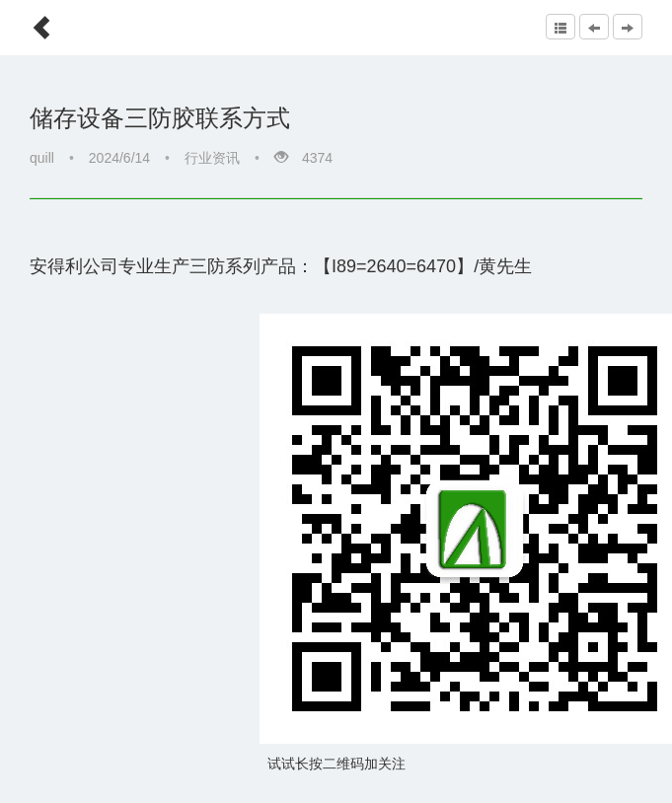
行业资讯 (212, 158)
